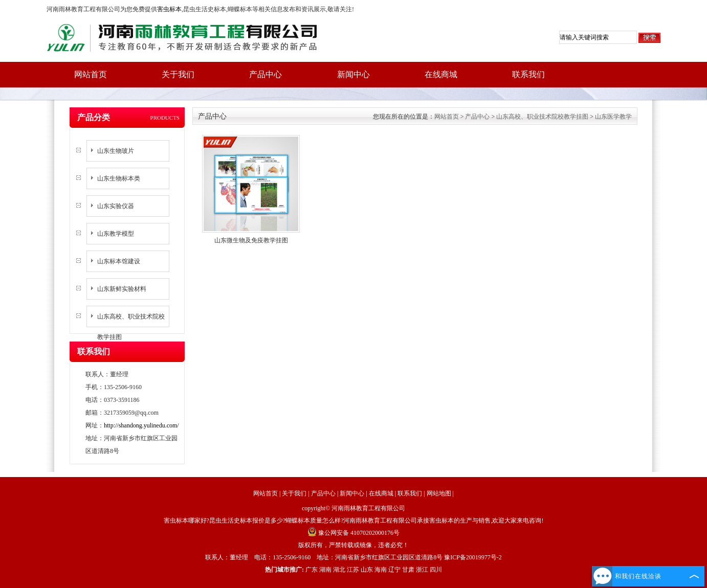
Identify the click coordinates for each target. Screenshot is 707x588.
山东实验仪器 (116, 206)
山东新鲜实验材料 (122, 289)
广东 (312, 570)
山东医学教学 (613, 117)
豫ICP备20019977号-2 (473, 557)
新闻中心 (353, 74)
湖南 (325, 570)
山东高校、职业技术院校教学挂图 (131, 327)
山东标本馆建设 (119, 261)
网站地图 (439, 493)
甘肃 (408, 570)
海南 (381, 570)
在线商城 (441, 74)
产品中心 (266, 74)
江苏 (353, 570)
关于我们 (178, 74)
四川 (436, 570)
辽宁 (394, 570)
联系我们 (528, 74)
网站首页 (91, 74)
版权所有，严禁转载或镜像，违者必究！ (353, 545)
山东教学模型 (116, 234)
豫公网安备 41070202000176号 (353, 533)
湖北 (339, 570)
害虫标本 (169, 9)
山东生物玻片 (116, 151)
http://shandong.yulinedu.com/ (141, 425)
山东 (367, 570)
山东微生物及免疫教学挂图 (251, 240)
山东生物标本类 (119, 178)
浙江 (422, 570)
